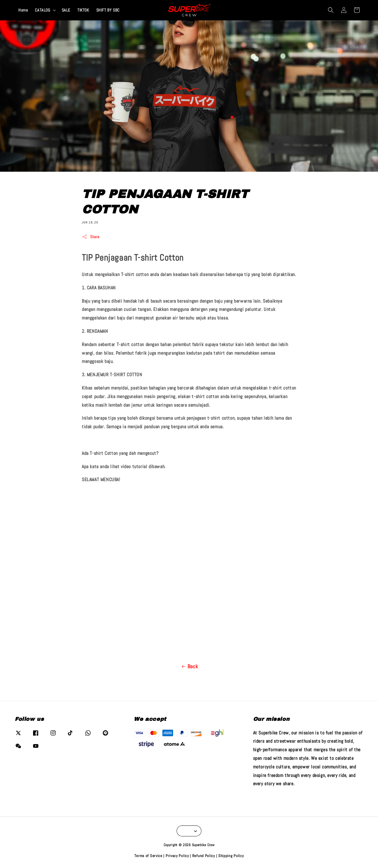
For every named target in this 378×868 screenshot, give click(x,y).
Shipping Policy (231, 856)
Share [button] (91, 237)
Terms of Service (148, 856)
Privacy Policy (177, 856)
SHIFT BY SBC (108, 10)
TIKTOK (83, 10)
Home (23, 10)
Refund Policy (204, 856)
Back (189, 666)
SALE (66, 10)
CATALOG (42, 10)
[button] (331, 10)
